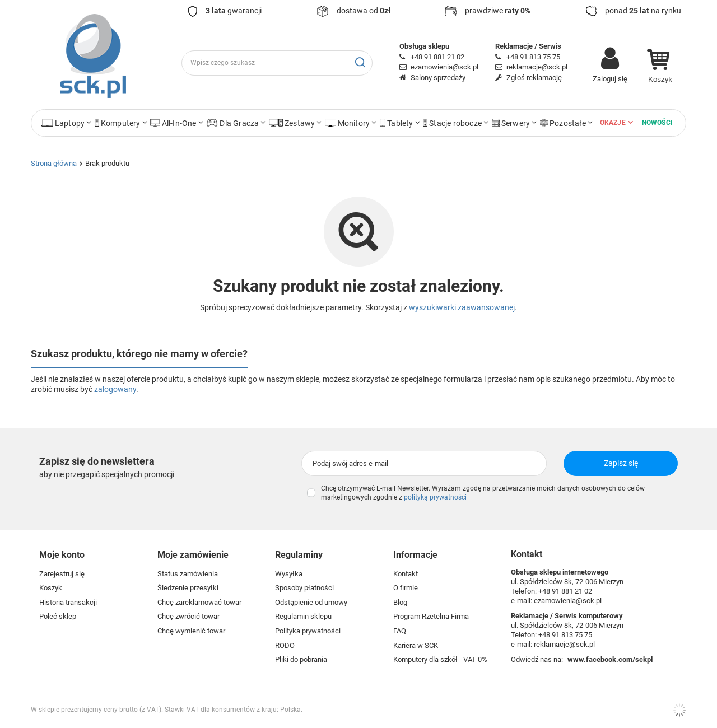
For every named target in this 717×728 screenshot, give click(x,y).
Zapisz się (621, 463)
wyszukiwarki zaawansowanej (462, 307)
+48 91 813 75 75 (533, 57)
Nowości (657, 123)
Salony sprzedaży (438, 78)
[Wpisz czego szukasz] (277, 63)
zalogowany (115, 389)
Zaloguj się (610, 79)
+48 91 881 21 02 (437, 57)
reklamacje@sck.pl (537, 67)
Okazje (613, 123)
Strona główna (54, 163)
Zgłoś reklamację (534, 78)
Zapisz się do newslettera (97, 461)
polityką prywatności (435, 497)
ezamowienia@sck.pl (444, 67)
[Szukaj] (360, 63)
